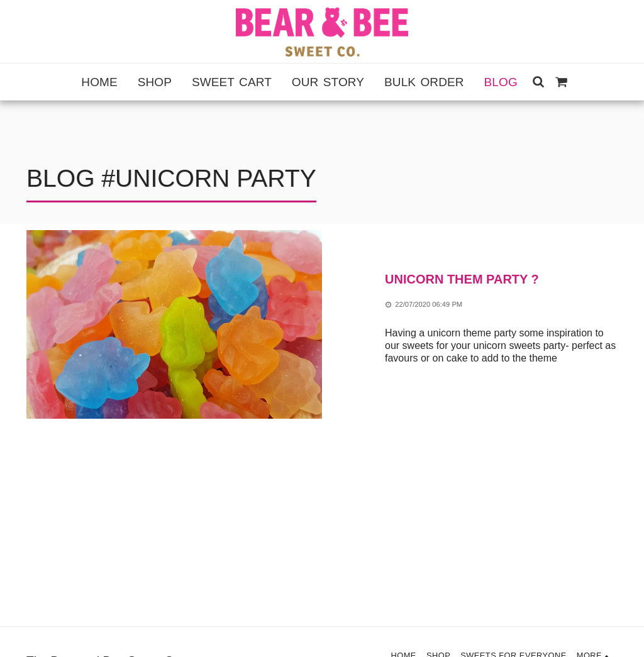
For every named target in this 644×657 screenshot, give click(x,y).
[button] (539, 81)
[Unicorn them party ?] (501, 279)
